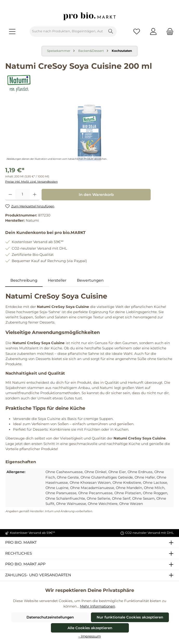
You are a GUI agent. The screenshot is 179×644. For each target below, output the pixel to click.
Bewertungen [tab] (90, 280)
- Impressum (90, 636)
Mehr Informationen (98, 606)
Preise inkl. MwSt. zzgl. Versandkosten (31, 182)
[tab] (24, 281)
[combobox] (67, 32)
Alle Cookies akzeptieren (90, 628)
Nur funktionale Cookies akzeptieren (130, 617)
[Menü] (12, 31)
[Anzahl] (22, 195)
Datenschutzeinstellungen (50, 617)
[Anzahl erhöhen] (35, 195)
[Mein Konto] (153, 31)
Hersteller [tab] (57, 280)
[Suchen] (111, 32)
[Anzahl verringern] (10, 195)
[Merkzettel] (137, 31)
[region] (89, 132)
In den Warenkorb (96, 195)
